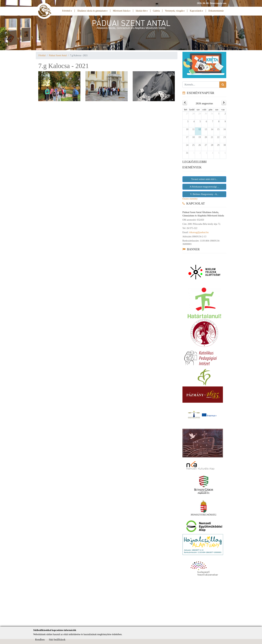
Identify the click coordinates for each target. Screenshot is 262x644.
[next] (224, 103)
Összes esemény (190, 199)
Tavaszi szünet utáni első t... (204, 179)
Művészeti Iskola (122, 11)
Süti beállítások (57, 640)
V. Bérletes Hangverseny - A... (204, 194)
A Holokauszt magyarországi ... (204, 187)
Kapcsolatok (196, 11)
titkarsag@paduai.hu (199, 232)
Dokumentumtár (216, 11)
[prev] (185, 103)
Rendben (40, 640)
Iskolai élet (142, 11)
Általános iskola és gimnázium (92, 11)
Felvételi (67, 11)
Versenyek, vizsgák (175, 11)
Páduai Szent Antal (58, 55)
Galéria (156, 11)
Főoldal (42, 55)
